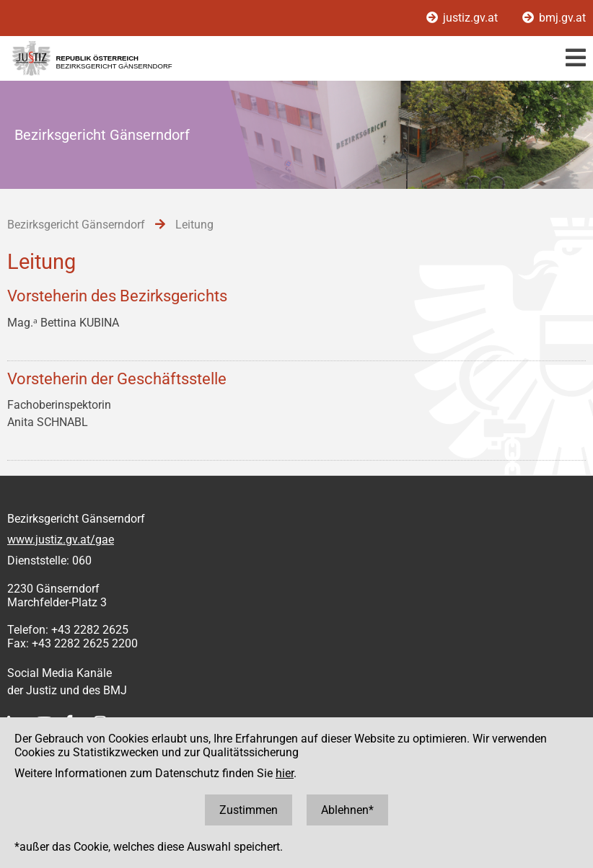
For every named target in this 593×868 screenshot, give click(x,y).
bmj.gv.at (554, 18)
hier (285, 773)
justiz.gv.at (464, 18)
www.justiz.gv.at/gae (61, 540)
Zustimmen (249, 810)
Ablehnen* (347, 810)
